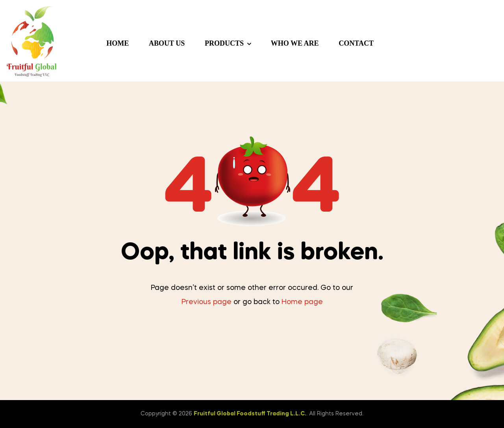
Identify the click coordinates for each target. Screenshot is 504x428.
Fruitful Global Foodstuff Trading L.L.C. (250, 414)
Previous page (207, 302)
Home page (302, 302)
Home (118, 43)
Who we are (295, 43)
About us (167, 43)
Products (224, 43)
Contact (356, 43)
